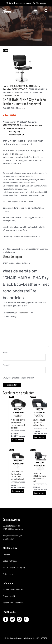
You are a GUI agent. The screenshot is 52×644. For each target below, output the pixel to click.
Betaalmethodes (10, 561)
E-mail (6, 365)
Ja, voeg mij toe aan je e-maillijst (18, 378)
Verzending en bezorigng (14, 567)
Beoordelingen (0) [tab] (17, 135)
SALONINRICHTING (18, 86)
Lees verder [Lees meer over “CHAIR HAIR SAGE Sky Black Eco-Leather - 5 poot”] (39, 437)
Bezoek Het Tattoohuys (13, 603)
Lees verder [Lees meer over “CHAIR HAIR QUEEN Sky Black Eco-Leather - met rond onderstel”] (18, 440)
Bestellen (7, 554)
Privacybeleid (9, 596)
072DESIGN (42, 638)
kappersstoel (8, 128)
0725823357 (8, 539)
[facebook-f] (6, 619)
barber (28, 125)
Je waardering (10, 313)
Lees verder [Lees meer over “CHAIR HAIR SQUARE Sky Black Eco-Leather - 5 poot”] (39, 493)
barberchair (37, 125)
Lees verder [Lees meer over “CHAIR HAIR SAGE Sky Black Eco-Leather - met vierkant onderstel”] (18, 491)
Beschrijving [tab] (14, 132)
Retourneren (8, 574)
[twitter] (13, 619)
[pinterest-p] (27, 619)
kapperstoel (20, 128)
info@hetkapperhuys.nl (13, 536)
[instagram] (20, 619)
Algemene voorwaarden (13, 590)
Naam (6, 353)
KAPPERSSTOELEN (20, 89)
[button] (25, 11)
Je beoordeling (10, 317)
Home (5, 86)
